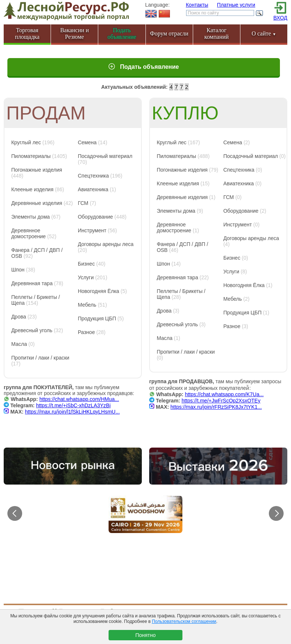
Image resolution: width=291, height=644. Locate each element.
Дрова (18, 317)
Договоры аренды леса (106, 244)
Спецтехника (93, 176)
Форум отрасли (169, 33)
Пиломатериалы (31, 156)
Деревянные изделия (37, 203)
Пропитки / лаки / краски (40, 358)
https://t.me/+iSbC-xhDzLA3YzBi (73, 405)
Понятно (145, 635)
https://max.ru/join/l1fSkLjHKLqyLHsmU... (73, 412)
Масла (19, 344)
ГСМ (83, 203)
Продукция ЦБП (97, 318)
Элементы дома (30, 217)
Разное (86, 332)
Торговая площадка (27, 33)
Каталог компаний (216, 33)
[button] (276, 513)
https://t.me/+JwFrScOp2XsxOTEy (221, 401)
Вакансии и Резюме (75, 33)
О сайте (264, 33)
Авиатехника (93, 189)
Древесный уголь (32, 330)
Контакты (197, 5)
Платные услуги (236, 5)
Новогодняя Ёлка (99, 291)
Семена (87, 142)
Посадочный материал (105, 156)
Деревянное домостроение (28, 233)
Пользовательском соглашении (184, 621)
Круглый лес (26, 142)
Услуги (86, 277)
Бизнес (86, 264)
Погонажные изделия (37, 170)
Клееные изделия (32, 189)
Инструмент (92, 230)
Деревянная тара (32, 283)
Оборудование (95, 217)
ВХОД (280, 18)
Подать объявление (149, 67)
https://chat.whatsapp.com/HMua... (79, 399)
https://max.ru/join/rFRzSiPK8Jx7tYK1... (216, 407)
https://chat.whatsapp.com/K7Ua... (224, 394)
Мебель (87, 305)
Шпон (18, 270)
